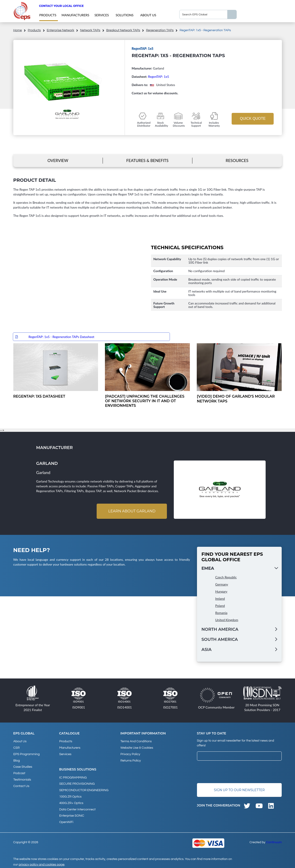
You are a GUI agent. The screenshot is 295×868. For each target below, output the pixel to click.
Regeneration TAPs (160, 30)
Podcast (19, 772)
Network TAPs (90, 30)
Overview (58, 160)
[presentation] (232, 772)
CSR (17, 748)
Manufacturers (75, 15)
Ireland (220, 599)
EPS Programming (27, 754)
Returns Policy (131, 760)
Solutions (125, 15)
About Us (148, 15)
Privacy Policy (130, 754)
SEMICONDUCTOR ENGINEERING (84, 789)
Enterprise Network (61, 30)
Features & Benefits (147, 160)
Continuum (274, 840)
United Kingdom (227, 620)
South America (220, 640)
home (18, 30)
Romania (221, 613)
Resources (237, 160)
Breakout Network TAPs (123, 30)
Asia (207, 650)
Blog (17, 760)
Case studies (23, 766)
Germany (222, 585)
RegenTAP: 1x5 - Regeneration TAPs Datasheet (61, 337)
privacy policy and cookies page (41, 862)
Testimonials (22, 779)
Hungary (221, 592)
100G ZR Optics (70, 795)
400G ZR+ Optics (71, 802)
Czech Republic (226, 577)
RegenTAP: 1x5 (159, 77)
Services (102, 15)
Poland (220, 606)
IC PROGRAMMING (73, 777)
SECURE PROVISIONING (77, 783)
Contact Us (21, 785)
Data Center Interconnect (77, 808)
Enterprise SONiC (72, 814)
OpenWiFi (66, 820)
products (48, 15)
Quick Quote (253, 119)
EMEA (208, 569)
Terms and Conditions (136, 741)
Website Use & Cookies (137, 748)
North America (220, 630)
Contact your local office (61, 6)
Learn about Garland (132, 511)
